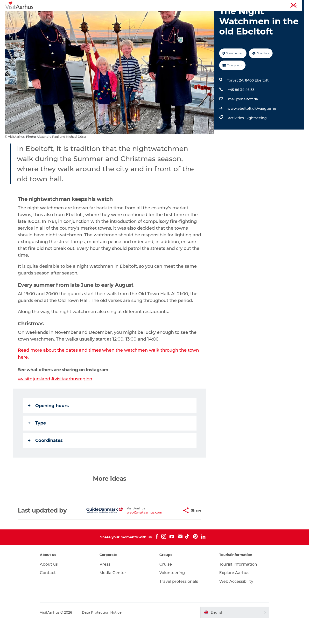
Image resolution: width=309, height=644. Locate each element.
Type (37, 445)
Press (105, 586)
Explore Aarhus (234, 595)
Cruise (166, 586)
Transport (227, 16)
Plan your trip (198, 16)
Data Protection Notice (103, 635)
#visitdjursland (34, 401)
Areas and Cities (164, 16)
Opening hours (48, 428)
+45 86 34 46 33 (241, 113)
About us (49, 586)
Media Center (113, 595)
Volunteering (172, 595)
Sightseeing (256, 141)
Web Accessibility (236, 604)
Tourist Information (268, 5)
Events (107, 16)
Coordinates (45, 463)
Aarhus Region (239, 5)
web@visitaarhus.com (132, 534)
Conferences (295, 5)
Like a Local (131, 16)
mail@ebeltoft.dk (243, 122)
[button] (166, 533)
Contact (49, 595)
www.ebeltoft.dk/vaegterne (252, 131)
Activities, (237, 141)
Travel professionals (179, 604)
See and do (84, 16)
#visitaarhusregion (72, 401)
